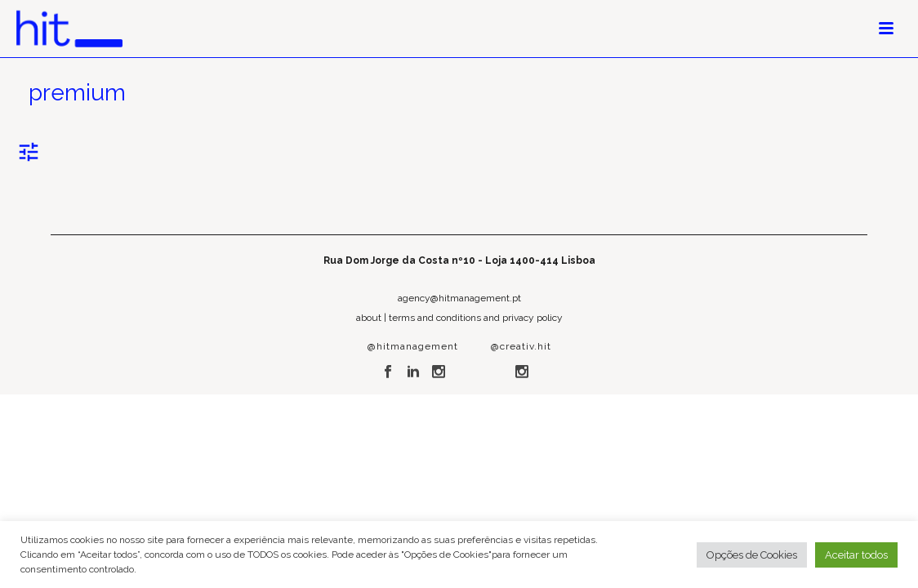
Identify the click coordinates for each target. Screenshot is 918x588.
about (369, 318)
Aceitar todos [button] (856, 555)
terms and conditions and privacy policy (476, 318)
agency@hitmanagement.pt (459, 298)
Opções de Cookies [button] (752, 555)
